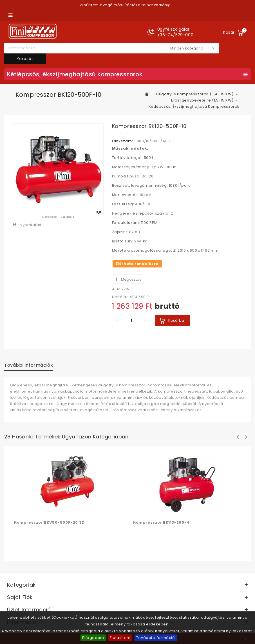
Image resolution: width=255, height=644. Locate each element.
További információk (29, 365)
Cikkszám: (123, 141)
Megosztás (128, 279)
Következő (247, 436)
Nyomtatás (30, 225)
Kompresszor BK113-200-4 (161, 522)
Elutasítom (120, 638)
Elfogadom (93, 638)
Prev (238, 436)
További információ (156, 638)
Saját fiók (20, 597)
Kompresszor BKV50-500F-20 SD (49, 522)
